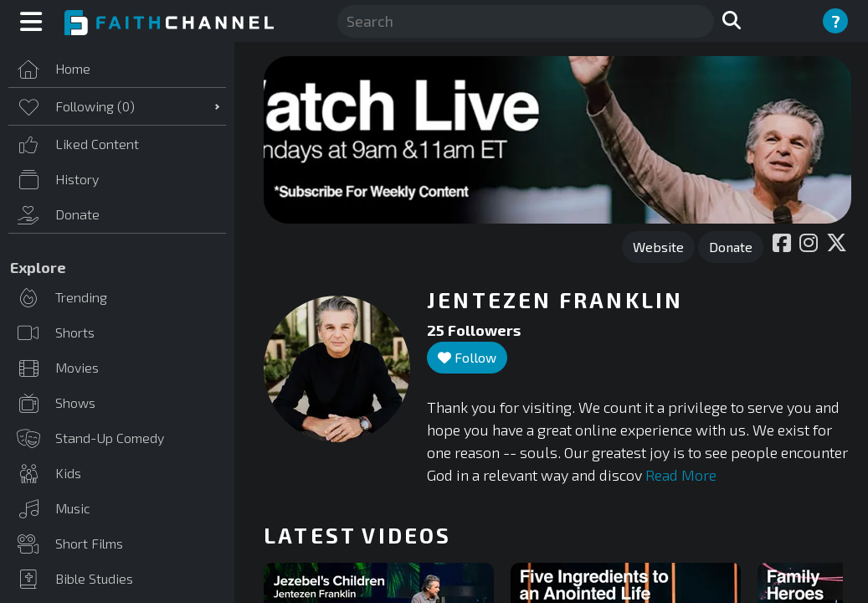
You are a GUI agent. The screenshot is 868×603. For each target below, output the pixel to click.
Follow (467, 357)
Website (658, 247)
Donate (731, 247)
